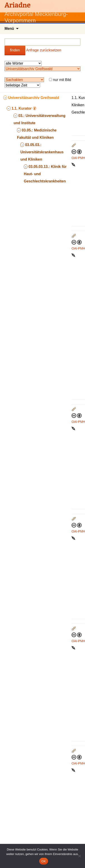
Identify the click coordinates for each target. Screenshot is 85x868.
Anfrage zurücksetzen (44, 50)
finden (15, 50)
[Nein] (79, 856)
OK (44, 861)
